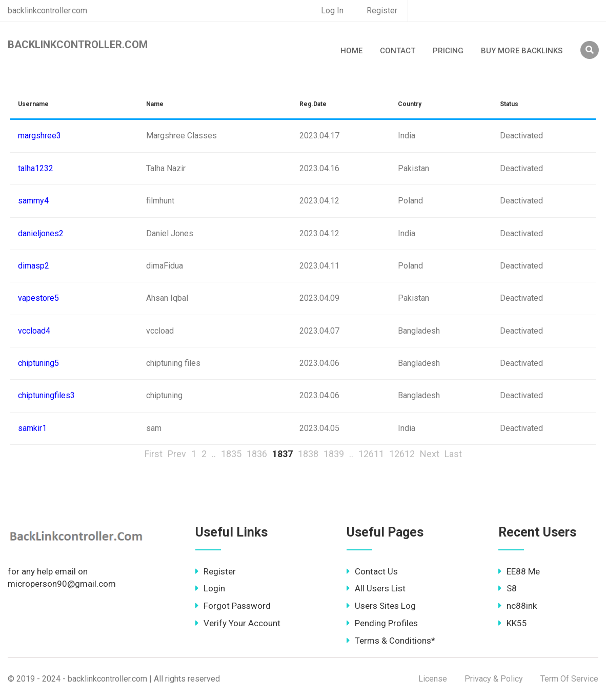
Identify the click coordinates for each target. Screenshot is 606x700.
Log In (332, 11)
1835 (231, 454)
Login (210, 588)
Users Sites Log (381, 606)
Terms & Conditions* (391, 641)
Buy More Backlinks (522, 51)
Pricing (448, 51)
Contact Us (372, 571)
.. (214, 454)
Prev (177, 454)
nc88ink (518, 606)
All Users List (376, 588)
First (154, 454)
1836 (257, 454)
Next (430, 454)
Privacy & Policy (494, 679)
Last (453, 454)
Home (351, 51)
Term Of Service (569, 679)
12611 (371, 454)
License (433, 679)
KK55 (513, 623)
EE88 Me (519, 571)
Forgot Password (233, 606)
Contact (398, 51)
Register (382, 11)
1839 (334, 454)
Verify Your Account (238, 623)
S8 (508, 588)
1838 (308, 454)
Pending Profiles (382, 623)
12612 (402, 454)
